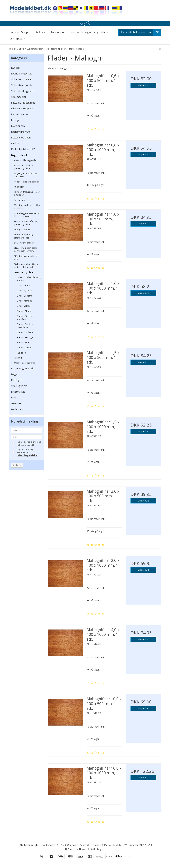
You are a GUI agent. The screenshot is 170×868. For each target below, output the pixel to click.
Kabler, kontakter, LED (23, 149)
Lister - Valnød (24, 306)
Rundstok (21, 353)
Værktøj (15, 143)
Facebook (72, 849)
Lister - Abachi (24, 285)
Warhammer (18, 409)
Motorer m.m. (19, 126)
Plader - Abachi (24, 311)
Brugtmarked (18, 392)
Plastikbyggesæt (20, 114)
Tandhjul (18, 358)
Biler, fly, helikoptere (22, 108)
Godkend (17, 465)
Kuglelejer (19, 187)
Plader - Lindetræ (25, 332)
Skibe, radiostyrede (21, 79)
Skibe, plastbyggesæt (22, 91)
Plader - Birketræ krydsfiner (25, 318)
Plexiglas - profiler (23, 230)
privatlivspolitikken (27, 455)
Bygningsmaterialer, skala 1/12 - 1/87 (26, 175)
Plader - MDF (23, 342)
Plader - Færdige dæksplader (25, 326)
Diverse (15, 398)
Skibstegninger (19, 386)
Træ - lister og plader (24, 272)
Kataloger (16, 380)
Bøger (14, 374)
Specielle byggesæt (21, 74)
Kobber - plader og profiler (27, 182)
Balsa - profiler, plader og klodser (29, 279)
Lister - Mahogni (25, 301)
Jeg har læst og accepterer (27, 452)
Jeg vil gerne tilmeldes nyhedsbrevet (29, 443)
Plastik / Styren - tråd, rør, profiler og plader (26, 223)
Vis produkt (143, 85)
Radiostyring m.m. (21, 132)
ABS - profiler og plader (25, 160)
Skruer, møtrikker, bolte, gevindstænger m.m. (26, 249)
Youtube (85, 849)
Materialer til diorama (25, 363)
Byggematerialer (20, 155)
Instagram (98, 849)
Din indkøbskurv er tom (141, 32)
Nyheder (16, 68)
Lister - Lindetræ (25, 296)
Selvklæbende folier (24, 243)
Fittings (15, 120)
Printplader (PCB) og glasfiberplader (24, 236)
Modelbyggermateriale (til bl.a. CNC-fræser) (27, 215)
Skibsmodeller (19, 97)
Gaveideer (17, 403)
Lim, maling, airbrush (22, 368)
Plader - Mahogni (25, 338)
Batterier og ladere (21, 138)
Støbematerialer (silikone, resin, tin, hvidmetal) (27, 266)
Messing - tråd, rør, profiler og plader (27, 207)
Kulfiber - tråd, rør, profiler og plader (27, 193)
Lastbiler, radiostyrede (23, 103)
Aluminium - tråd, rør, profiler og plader (24, 167)
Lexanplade (20, 200)
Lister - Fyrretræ (25, 291)
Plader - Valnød (24, 348)
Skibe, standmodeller (22, 85)
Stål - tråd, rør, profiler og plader (26, 258)
